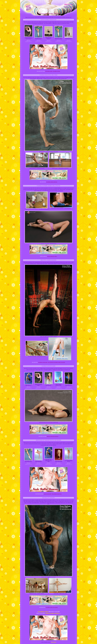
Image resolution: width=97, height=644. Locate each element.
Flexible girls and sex (52, 182)
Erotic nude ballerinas (53, 436)
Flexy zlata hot (48, 494)
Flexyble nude (49, 71)
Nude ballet (54, 642)
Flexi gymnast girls (52, 256)
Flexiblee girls (43, 612)
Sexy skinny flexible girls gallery (56, 362)
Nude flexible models (52, 613)
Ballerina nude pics (57, 494)
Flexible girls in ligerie (52, 607)
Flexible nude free (43, 362)
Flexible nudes (56, 71)
